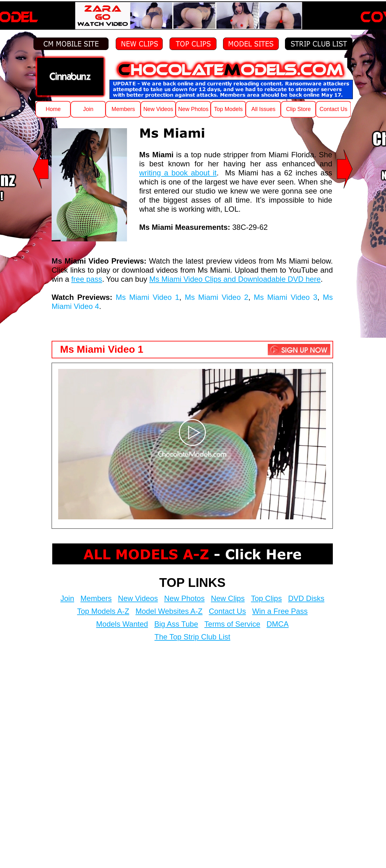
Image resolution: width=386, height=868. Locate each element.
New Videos (138, 598)
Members (96, 598)
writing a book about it (178, 173)
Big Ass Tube (176, 624)
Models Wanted (122, 624)
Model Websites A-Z (169, 611)
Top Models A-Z (103, 611)
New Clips (228, 598)
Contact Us (227, 611)
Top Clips (266, 598)
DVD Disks (306, 598)
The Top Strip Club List (192, 637)
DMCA (278, 624)
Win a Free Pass (280, 611)
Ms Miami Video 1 (147, 297)
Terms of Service (232, 624)
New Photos (184, 598)
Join (67, 598)
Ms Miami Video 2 (217, 297)
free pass (87, 279)
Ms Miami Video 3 (285, 297)
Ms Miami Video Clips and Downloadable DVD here (235, 279)
